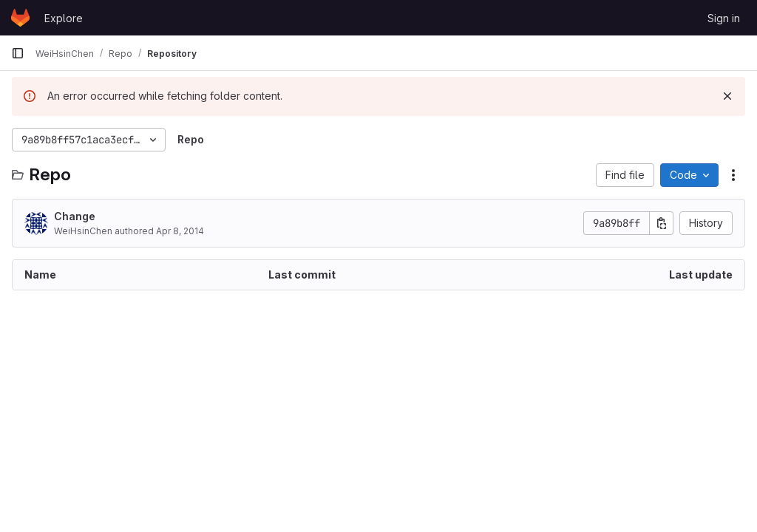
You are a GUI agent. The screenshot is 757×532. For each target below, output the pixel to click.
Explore (64, 18)
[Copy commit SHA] (662, 223)
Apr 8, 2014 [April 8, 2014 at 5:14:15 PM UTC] (180, 231)
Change (75, 216)
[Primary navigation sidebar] (18, 53)
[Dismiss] (727, 96)
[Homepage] (20, 18)
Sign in (724, 18)
